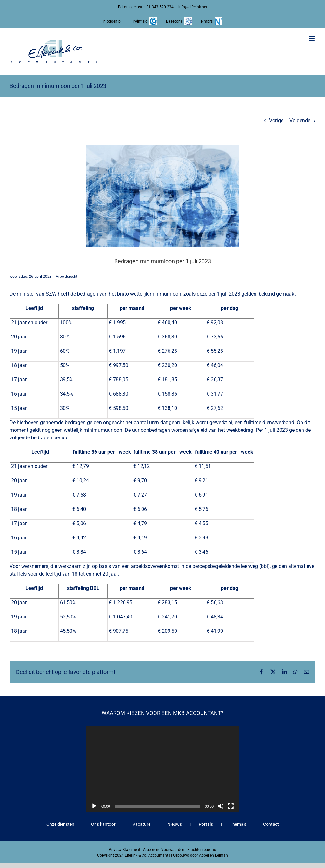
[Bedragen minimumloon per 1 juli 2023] (162, 196)
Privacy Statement (125, 850)
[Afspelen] (94, 806)
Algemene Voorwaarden (164, 850)
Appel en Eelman (213, 855)
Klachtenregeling (202, 850)
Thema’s (238, 824)
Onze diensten (60, 824)
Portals (206, 824)
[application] (162, 769)
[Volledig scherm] (231, 806)
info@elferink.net (193, 7)
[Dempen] (221, 806)
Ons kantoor (103, 824)
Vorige (276, 120)
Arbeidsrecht (67, 277)
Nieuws (175, 824)
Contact (271, 824)
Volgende (300, 120)
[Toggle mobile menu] (312, 38)
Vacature (141, 824)
